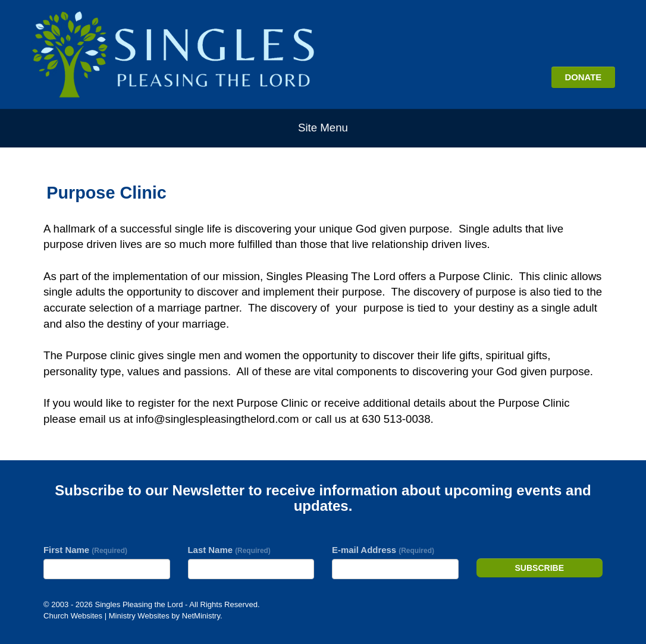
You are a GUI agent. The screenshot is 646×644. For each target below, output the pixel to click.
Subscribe (540, 568)
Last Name (229, 550)
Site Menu (323, 128)
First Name (85, 550)
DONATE (583, 77)
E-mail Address (383, 550)
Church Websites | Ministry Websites (107, 616)
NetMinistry (201, 616)
